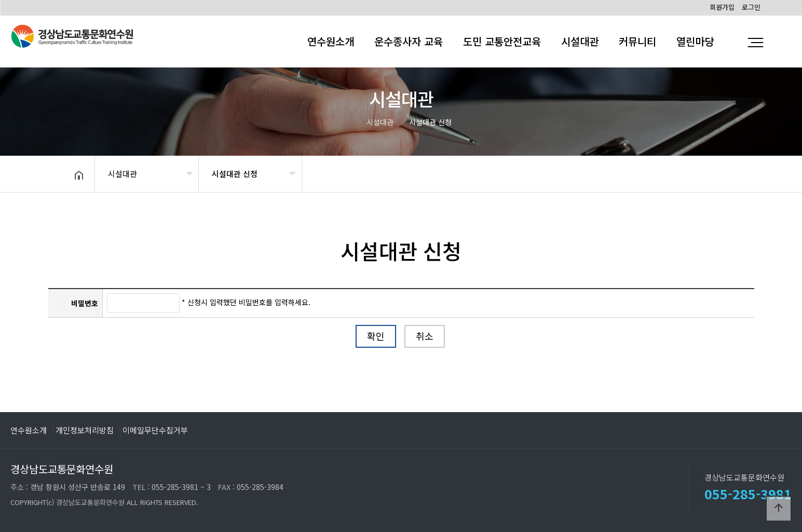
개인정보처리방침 (85, 430)
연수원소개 (331, 41)
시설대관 (580, 41)
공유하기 (715, 173)
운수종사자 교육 (409, 41)
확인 (376, 336)
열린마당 (695, 41)
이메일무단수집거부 (155, 430)
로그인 (751, 7)
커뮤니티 (637, 41)
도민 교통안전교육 (502, 41)
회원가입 (722, 7)
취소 (425, 336)
